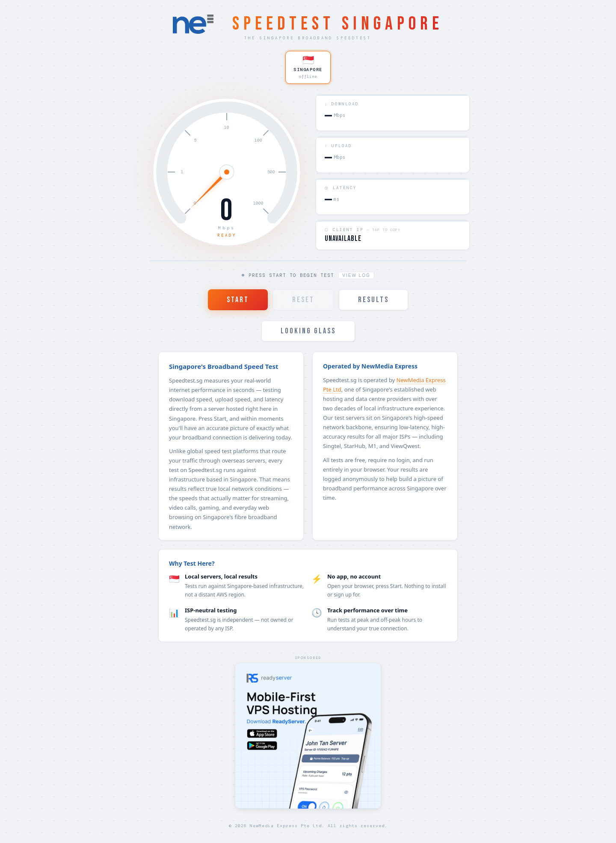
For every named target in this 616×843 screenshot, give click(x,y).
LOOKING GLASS (308, 331)
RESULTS (373, 300)
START (238, 300)
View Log (356, 276)
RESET (303, 300)
